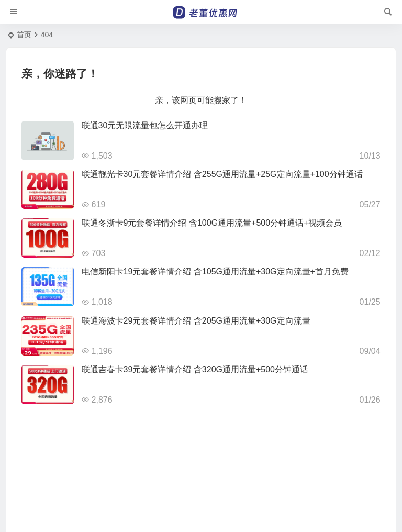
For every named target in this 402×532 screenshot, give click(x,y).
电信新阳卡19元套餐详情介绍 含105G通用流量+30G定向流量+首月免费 (215, 271)
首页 (24, 35)
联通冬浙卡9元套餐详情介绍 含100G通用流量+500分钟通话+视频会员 (212, 223)
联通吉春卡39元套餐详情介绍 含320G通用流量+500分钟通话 (195, 369)
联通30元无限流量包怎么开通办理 (145, 125)
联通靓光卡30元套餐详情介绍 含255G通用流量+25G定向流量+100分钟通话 (222, 174)
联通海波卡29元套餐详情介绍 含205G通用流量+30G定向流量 (196, 321)
